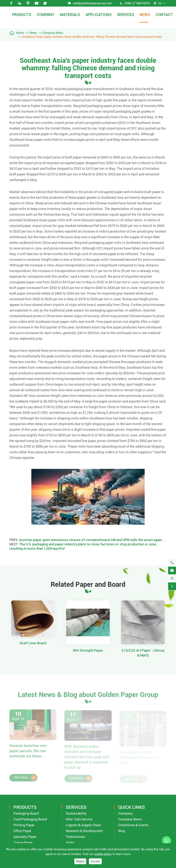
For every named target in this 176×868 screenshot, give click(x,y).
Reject (80, 861)
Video (70, 843)
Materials (70, 15)
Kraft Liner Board (33, 643)
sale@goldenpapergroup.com (92, 3)
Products (22, 15)
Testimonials (75, 837)
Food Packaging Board (30, 819)
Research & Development (84, 831)
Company (46, 15)
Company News (53, 33)
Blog (122, 831)
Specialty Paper (25, 837)
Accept (95, 861)
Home (20, 33)
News (145, 15)
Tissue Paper (23, 843)
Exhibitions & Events (133, 825)
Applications (99, 15)
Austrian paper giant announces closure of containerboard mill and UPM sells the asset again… (92, 540)
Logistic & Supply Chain (83, 825)
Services (126, 15)
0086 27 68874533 (137, 3)
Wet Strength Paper (88, 650)
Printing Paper (24, 825)
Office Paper (22, 831)
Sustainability (76, 813)
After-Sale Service (79, 819)
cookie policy (103, 854)
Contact (164, 15)
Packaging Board (26, 813)
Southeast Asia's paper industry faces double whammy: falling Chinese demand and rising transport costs (92, 37)
